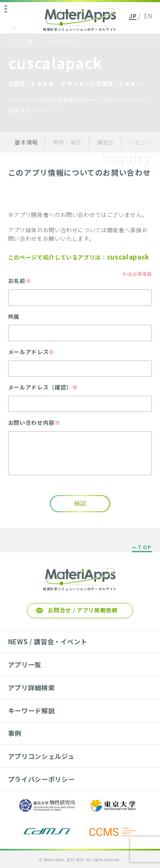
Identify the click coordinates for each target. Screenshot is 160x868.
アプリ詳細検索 (32, 687)
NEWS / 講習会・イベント (48, 641)
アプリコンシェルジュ (41, 756)
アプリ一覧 (20, 41)
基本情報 (26, 142)
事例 (15, 733)
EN (148, 16)
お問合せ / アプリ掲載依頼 (83, 610)
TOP (145, 548)
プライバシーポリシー (41, 779)
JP (133, 16)
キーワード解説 (32, 710)
